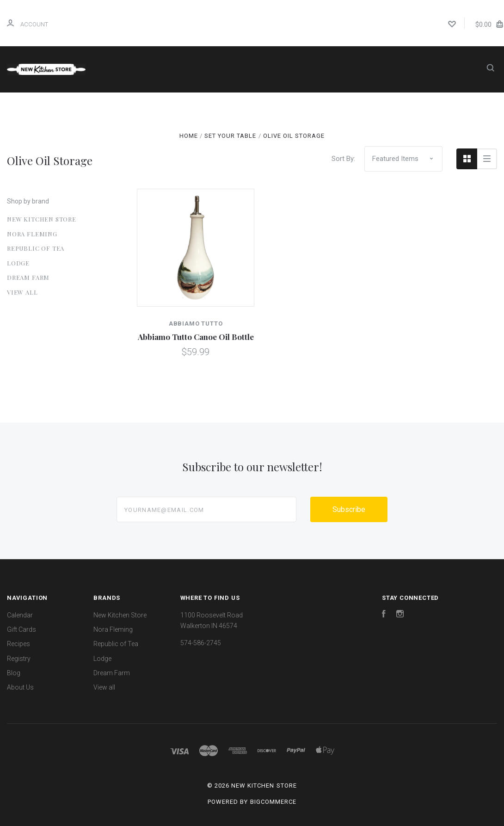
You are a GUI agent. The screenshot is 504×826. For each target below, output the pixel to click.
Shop (155, 105)
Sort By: (343, 159)
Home (114, 105)
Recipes (306, 105)
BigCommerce (273, 802)
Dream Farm (28, 277)
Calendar (203, 105)
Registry (357, 105)
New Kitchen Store (42, 219)
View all (22, 292)
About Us (253, 130)
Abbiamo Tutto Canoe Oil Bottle (196, 337)
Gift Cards (252, 105)
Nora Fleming (32, 234)
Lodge (18, 263)
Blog (394, 105)
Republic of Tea (36, 248)
